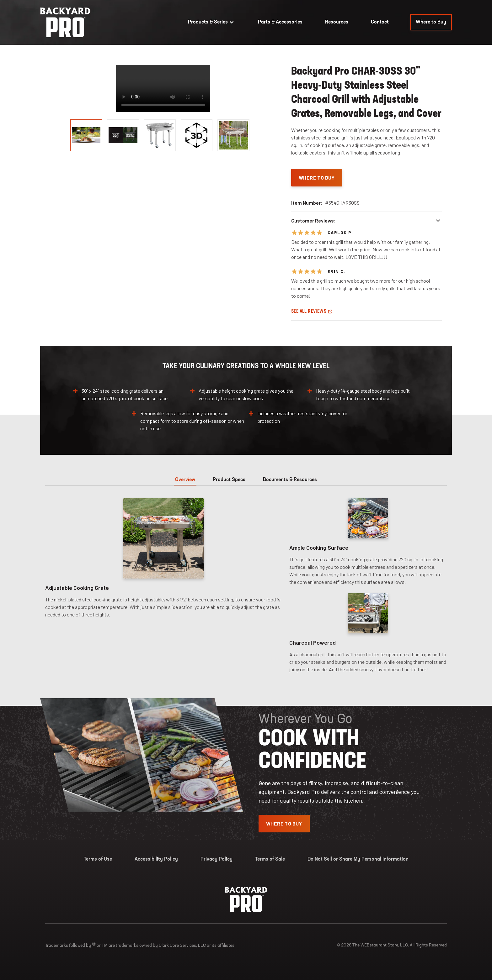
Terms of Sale (270, 859)
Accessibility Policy (156, 859)
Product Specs (229, 480)
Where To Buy (317, 178)
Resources (337, 22)
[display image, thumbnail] (197, 135)
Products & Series (212, 22)
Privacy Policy (217, 859)
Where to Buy (431, 22)
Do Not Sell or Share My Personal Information (358, 859)
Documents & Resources (290, 480)
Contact (380, 22)
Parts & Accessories (280, 22)
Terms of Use (98, 859)
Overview (185, 480)
